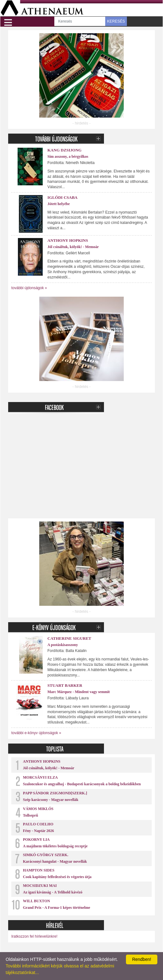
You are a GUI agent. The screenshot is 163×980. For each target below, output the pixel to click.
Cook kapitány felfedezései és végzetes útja (57, 877)
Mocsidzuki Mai (40, 886)
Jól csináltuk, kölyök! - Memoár (73, 247)
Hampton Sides (39, 870)
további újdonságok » (29, 288)
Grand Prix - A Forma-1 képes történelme (57, 908)
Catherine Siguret (69, 638)
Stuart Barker (65, 685)
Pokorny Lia (36, 840)
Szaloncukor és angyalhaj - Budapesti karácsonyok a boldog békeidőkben (82, 784)
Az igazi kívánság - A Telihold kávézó (53, 892)
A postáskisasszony (63, 645)
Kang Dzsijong (65, 150)
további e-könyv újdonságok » (36, 733)
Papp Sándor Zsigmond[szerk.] (55, 793)
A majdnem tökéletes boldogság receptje (55, 846)
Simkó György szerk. (46, 855)
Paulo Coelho (38, 824)
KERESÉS (116, 21)
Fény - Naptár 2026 (38, 831)
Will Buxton (36, 901)
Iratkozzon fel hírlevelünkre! (34, 936)
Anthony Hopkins (68, 240)
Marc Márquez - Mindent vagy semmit (79, 692)
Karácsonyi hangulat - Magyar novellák (55, 861)
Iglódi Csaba (62, 197)
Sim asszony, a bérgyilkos (68, 156)
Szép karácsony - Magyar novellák (51, 800)
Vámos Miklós (38, 809)
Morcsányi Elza (40, 777)
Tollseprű (30, 815)
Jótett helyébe (59, 204)
